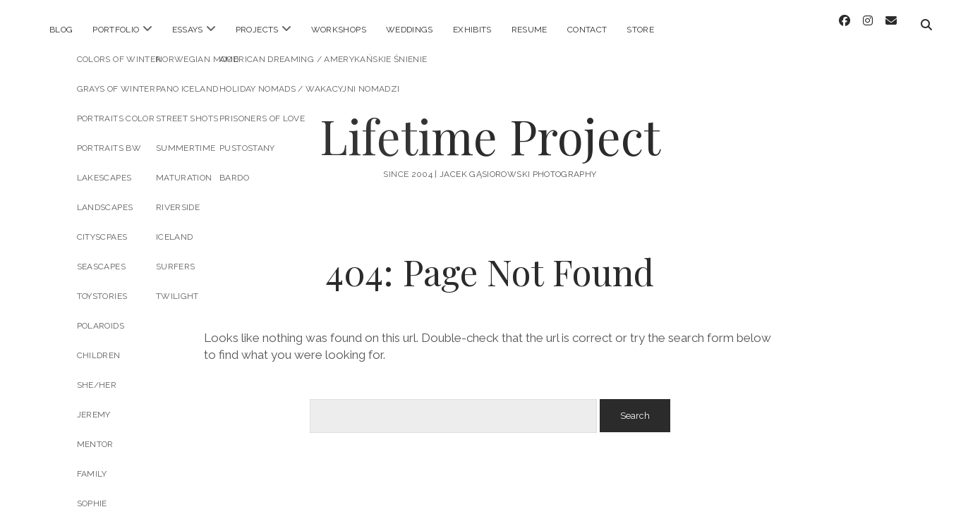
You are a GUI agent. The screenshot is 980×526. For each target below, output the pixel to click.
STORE (640, 30)
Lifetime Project (490, 124)
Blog (61, 30)
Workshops (339, 30)
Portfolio (116, 30)
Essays (188, 30)
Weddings (410, 30)
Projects (257, 30)
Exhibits (472, 30)
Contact (587, 30)
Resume (530, 30)
